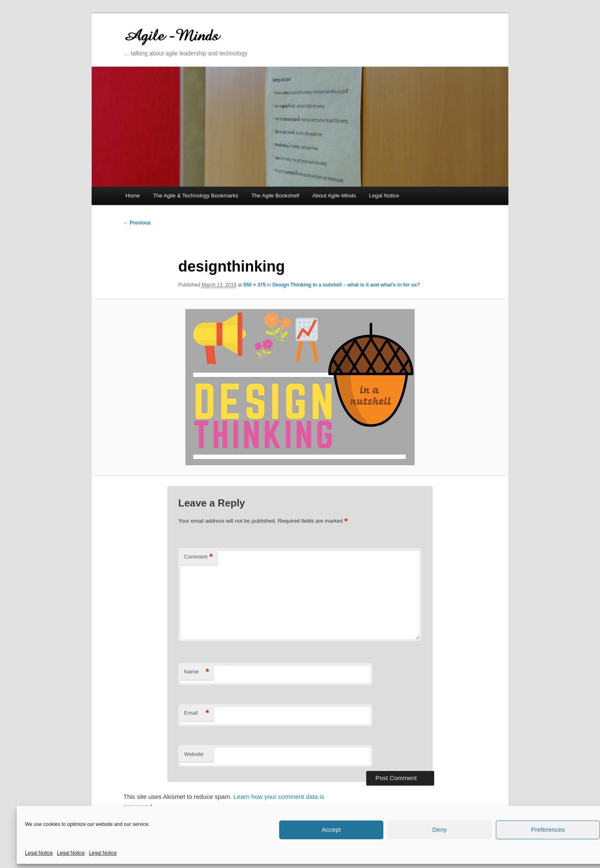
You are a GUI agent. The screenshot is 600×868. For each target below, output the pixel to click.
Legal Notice (39, 853)
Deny (439, 829)
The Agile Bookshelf (275, 196)
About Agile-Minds (334, 196)
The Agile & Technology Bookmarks (195, 196)
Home (133, 196)
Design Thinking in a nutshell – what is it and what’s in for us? (346, 285)
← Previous (137, 223)
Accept (331, 829)
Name (197, 672)
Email (197, 713)
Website (194, 754)
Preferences (548, 829)
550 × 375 (255, 285)
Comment (199, 557)
